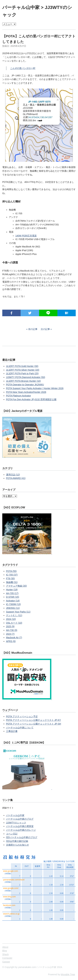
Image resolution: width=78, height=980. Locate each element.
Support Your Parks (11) (18, 612)
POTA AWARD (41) (16, 478)
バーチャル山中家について (20, 728)
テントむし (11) (14, 615)
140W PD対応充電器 (26, 236)
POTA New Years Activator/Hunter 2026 (26, 392)
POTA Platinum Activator (18, 396)
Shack (5, 954)
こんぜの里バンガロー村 (23, 68)
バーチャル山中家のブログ (20, 819)
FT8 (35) (10, 578)
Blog (5, 951)
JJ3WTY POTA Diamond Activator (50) (26, 377)
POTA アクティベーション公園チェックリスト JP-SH (34, 724)
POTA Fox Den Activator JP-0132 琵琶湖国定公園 (31, 399)
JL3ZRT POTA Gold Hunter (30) (22, 366)
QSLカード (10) (14, 623)
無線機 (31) (12, 582)
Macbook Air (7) (14, 638)
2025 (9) (10, 626)
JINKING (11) (13, 608)
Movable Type (68, 974)
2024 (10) (11, 619)
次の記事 (45, 329)
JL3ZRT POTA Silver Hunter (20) (23, 370)
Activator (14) (13, 601)
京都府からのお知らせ (17, 845)
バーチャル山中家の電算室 (20, 826)
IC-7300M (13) (13, 604)
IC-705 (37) (12, 575)
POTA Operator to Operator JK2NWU (25, 385)
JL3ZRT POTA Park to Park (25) (22, 373)
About (5, 947)
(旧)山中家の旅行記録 (17, 841)
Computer (7, 958)
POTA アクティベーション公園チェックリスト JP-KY (34, 720)
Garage (6, 962)
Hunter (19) (12, 590)
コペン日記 (12, 834)
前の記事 (33, 329)
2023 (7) (10, 634)
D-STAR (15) (13, 597)
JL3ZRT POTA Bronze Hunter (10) (23, 381)
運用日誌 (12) (13, 475)
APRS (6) (11, 641)
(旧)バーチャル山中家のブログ (22, 837)
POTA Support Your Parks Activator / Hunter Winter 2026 (35, 388)
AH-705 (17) (12, 593)
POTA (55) (11, 571)
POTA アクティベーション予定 (22, 716)
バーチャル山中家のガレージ (21, 830)
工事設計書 (12, 731)
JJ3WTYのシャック (16, 823)
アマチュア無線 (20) (16, 586)
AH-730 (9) (12, 630)
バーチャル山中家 (21, 7)
